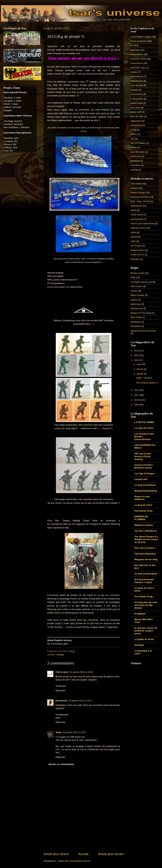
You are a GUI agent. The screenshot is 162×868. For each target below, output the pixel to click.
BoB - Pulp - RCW (140, 201)
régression (136, 121)
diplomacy (136, 304)
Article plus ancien (111, 854)
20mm (134, 134)
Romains (135, 259)
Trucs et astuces (139, 41)
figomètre (135, 50)
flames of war (137, 273)
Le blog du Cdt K (143, 505)
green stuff (136, 112)
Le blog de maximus (145, 485)
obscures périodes (140, 197)
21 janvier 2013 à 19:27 (74, 732)
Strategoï (139, 645)
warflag (134, 170)
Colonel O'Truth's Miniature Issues (144, 466)
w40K (133, 210)
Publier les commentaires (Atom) (74, 861)
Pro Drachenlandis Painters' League (144, 581)
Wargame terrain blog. (146, 559)
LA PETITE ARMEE (144, 422)
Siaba (59, 732)
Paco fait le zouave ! (145, 548)
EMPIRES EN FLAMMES (141, 518)
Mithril (134, 147)
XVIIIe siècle (137, 215)
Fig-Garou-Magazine (145, 554)
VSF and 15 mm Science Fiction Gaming (143, 456)
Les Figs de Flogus (144, 473)
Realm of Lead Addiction (142, 498)
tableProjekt (137, 103)
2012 (137, 390)
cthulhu (134, 291)
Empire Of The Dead (141, 313)
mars (140, 364)
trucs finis (135, 108)
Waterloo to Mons (144, 525)
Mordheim (136, 322)
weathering (136, 125)
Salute (134, 72)
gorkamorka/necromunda (143, 331)
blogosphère (137, 54)
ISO (133, 139)
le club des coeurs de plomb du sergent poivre (146, 631)
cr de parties (137, 99)
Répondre (61, 690)
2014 (137, 355)
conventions (137, 63)
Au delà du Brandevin (146, 574)
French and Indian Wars (143, 224)
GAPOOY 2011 (138, 68)
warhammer (137, 308)
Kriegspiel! (140, 614)
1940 (133, 241)
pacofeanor (62, 701)
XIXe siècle (136, 184)
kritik (133, 277)
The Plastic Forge (144, 597)
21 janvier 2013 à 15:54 (81, 672)
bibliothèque (137, 81)
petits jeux (136, 156)
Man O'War (136, 317)
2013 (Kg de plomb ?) (147, 383)
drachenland (137, 219)
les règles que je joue (141, 282)
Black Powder (138, 295)
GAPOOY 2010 (138, 59)
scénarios (135, 165)
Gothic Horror (137, 255)
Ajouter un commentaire (61, 764)
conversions (137, 94)
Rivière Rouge (138, 193)
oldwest (134, 188)
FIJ (132, 45)
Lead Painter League (141, 37)
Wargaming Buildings (146, 491)
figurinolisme (137, 76)
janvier (140, 374)
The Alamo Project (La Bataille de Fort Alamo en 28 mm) (146, 539)
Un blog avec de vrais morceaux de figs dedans (146, 605)
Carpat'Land (141, 479)
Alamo (134, 237)
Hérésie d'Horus (139, 228)
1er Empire (136, 246)
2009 (137, 405)
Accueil (83, 854)
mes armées (137, 85)
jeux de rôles (137, 116)
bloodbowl (136, 326)
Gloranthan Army (143, 511)
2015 (137, 351)
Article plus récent (56, 854)
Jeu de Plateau (138, 143)
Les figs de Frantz (144, 428)
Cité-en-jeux (62, 672)
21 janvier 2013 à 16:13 (80, 701)
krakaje (60, 655)
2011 (137, 395)
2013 (137, 360)
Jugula (134, 300)
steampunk (136, 206)
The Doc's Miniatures (146, 531)
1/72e (133, 130)
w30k (133, 232)
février (140, 369)
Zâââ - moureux (144, 378)
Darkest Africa (138, 250)
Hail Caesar (136, 286)
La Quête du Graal (144, 639)
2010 (137, 400)
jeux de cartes (138, 152)
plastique (135, 161)
